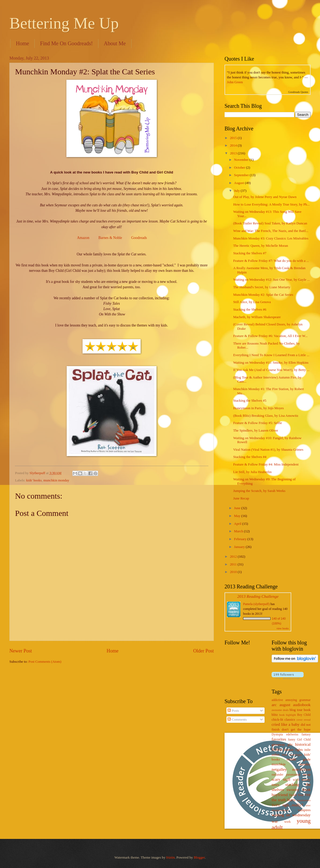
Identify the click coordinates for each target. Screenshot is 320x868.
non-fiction (301, 769)
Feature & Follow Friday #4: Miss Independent (266, 464)
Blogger (199, 857)
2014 (234, 145)
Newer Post (21, 651)
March (239, 531)
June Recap (241, 498)
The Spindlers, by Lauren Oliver (256, 430)
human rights (293, 750)
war (275, 821)
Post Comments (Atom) (45, 662)
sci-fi (296, 780)
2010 (234, 572)
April (238, 524)
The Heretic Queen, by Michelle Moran (261, 246)
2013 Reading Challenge (258, 596)
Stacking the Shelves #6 (250, 310)
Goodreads (139, 238)
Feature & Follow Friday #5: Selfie (257, 423)
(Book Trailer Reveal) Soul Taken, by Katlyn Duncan (270, 223)
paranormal (293, 775)
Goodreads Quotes (298, 92)
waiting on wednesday (291, 815)
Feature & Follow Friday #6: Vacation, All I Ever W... (270, 336)
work (287, 822)
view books (283, 628)
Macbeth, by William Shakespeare (257, 317)
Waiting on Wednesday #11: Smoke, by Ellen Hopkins (271, 363)
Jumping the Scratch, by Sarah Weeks (259, 491)
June (238, 508)
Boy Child (304, 715)
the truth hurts (284, 800)
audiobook (302, 705)
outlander (278, 775)
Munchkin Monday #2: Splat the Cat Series (263, 295)
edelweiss (292, 735)
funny (292, 740)
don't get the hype (296, 730)
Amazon (83, 238)
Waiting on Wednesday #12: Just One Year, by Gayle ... (271, 280)
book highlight (287, 715)
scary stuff (281, 779)
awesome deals (280, 710)
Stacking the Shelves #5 (250, 401)
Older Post (203, 651)
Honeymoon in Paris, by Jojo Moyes (258, 408)
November (242, 160)
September (242, 175)
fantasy (306, 735)
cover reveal (304, 720)
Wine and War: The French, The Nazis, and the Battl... (271, 231)
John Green (235, 82)
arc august (281, 705)
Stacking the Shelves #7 (250, 253)
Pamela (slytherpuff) (256, 604)
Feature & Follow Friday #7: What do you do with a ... (271, 261)
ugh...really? (293, 805)
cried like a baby (286, 724)
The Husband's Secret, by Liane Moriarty (262, 287)
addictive (277, 700)
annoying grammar (298, 700)
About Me (115, 43)
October (240, 168)
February (241, 539)
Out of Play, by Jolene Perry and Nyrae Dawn (265, 197)
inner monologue (292, 755)
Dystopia (277, 735)
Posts (233, 711)
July (237, 191)
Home (22, 43)
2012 (234, 557)
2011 (234, 564)
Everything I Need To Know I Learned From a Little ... (271, 355)
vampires (304, 810)
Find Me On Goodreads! (66, 43)
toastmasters (304, 800)
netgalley (279, 769)
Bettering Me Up (64, 23)
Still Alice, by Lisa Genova (252, 302)
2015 (234, 138)
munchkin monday (56, 480)
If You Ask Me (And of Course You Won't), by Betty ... (271, 370)
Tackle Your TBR (300, 795)
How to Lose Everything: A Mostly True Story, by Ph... (271, 204)
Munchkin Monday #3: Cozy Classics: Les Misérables (271, 238)
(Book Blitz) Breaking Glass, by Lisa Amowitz (266, 416)
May (238, 516)
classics (290, 720)
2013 (234, 153)
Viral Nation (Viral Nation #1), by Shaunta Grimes (268, 450)
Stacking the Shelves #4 (250, 457)
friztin (170, 857)
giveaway (278, 745)
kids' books (34, 480)
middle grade (299, 759)
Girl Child (304, 740)
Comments (237, 720)
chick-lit (277, 720)
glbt (290, 745)
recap (307, 775)
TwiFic (276, 805)
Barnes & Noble (110, 238)
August (239, 183)
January (240, 547)
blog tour (296, 710)
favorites (279, 739)
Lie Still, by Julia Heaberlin (252, 472)
